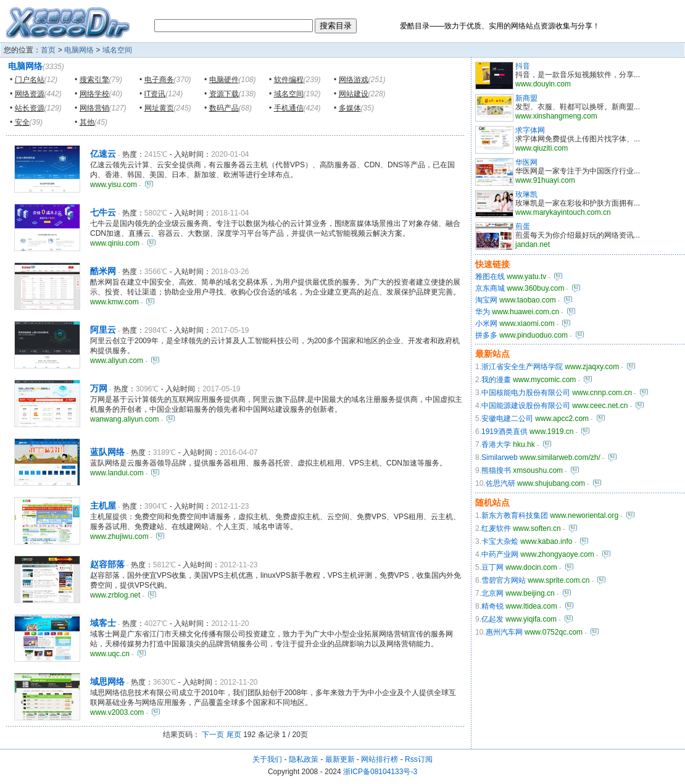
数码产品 (224, 108)
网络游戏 (354, 80)
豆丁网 (492, 567)
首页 (48, 50)
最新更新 (340, 759)
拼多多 (486, 335)
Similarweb (500, 457)
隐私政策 (304, 759)
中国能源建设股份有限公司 (526, 406)
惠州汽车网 (504, 632)
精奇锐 (492, 606)
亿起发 (492, 619)
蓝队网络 (107, 452)
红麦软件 (496, 528)
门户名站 (30, 80)
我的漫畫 (496, 380)
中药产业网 (500, 554)
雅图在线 (490, 277)
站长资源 (30, 108)
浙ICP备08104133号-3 (380, 772)
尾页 (234, 735)
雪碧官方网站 (504, 580)
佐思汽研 (500, 483)
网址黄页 (159, 108)
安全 (22, 122)
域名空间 (117, 50)
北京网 (492, 593)
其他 (87, 122)
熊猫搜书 (496, 470)
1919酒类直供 (504, 432)
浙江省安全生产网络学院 (522, 367)
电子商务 (159, 80)
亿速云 (103, 154)
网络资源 (30, 94)
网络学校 (94, 94)
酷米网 (103, 271)
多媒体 (350, 108)
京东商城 (490, 288)
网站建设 (354, 94)
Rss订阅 (419, 759)
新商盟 (526, 98)
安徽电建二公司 (507, 419)
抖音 (523, 66)
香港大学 (496, 444)
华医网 (526, 162)
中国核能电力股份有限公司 (526, 393)
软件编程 (289, 80)
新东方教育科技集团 (515, 515)
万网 (99, 388)
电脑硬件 (224, 80)
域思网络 (107, 682)
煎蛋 (523, 227)
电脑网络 (79, 50)
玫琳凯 (526, 194)
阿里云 (103, 330)
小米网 (486, 323)
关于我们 (267, 759)
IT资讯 (155, 94)
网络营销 (94, 108)
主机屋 (103, 506)
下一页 (213, 735)
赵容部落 (107, 564)
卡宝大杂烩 (500, 541)
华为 (483, 312)
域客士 (103, 623)
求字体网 (530, 130)
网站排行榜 (380, 759)
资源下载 (224, 94)
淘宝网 (486, 300)
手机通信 (289, 108)
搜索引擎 (94, 80)
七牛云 (103, 212)
